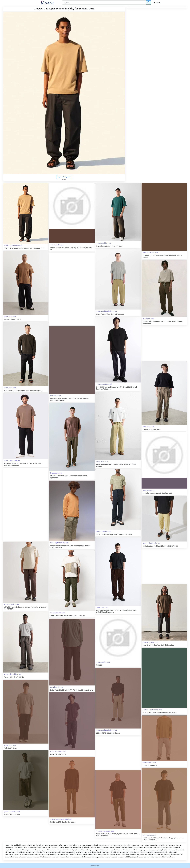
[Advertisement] (67, 289)
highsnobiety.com (64, 177)
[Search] (106, 3)
